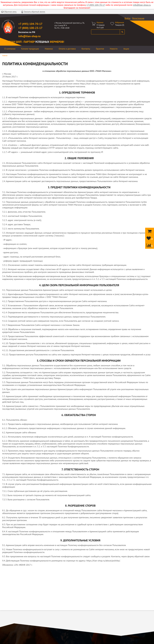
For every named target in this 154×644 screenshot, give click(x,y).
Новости (114, 49)
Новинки (49, 49)
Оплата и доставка (67, 49)
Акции (126, 49)
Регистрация (138, 18)
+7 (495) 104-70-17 (96, 5)
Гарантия (100, 49)
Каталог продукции (30, 49)
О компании (10, 49)
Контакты (86, 49)
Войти (128, 18)
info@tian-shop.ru (142, 5)
